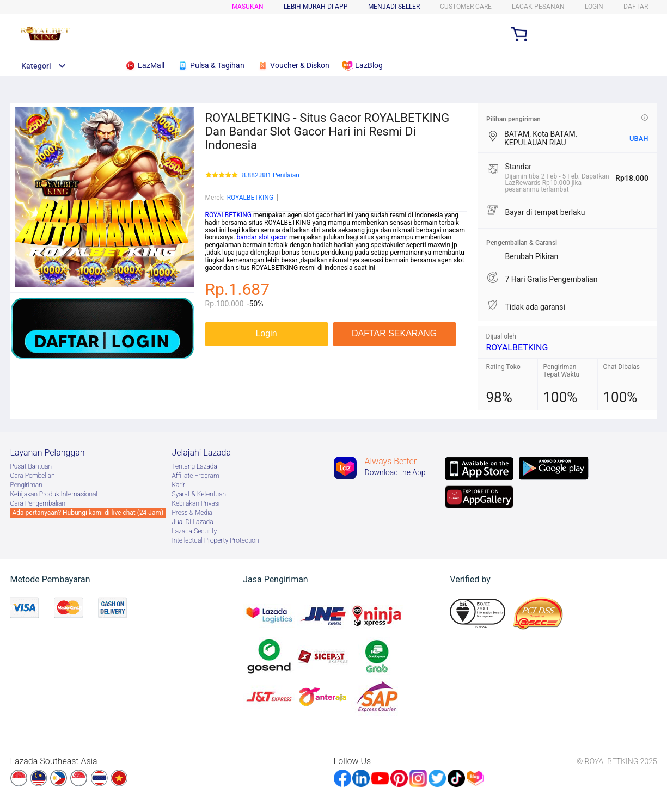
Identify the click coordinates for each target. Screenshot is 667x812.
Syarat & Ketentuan (199, 494)
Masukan (248, 7)
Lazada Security (195, 531)
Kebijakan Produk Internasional (54, 494)
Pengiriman (26, 485)
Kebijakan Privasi (196, 503)
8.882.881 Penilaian (271, 176)
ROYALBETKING (250, 198)
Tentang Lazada (195, 466)
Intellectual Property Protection (216, 540)
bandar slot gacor (262, 237)
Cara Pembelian (33, 476)
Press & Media (192, 513)
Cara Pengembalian (38, 503)
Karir (179, 485)
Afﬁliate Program (196, 476)
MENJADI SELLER (394, 7)
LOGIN (594, 7)
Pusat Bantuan (31, 466)
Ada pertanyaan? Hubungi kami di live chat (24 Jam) (88, 513)
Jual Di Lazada (193, 522)
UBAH (639, 139)
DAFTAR (636, 7)
